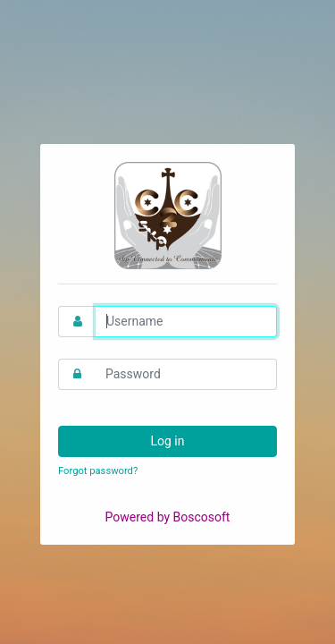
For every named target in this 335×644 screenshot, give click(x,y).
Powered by (168, 517)
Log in (168, 441)
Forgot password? (98, 471)
